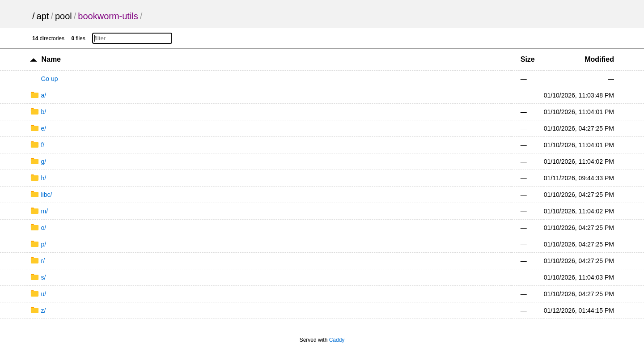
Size (528, 59)
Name (51, 59)
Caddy (337, 340)
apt (43, 16)
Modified (599, 59)
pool (64, 16)
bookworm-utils (108, 16)
